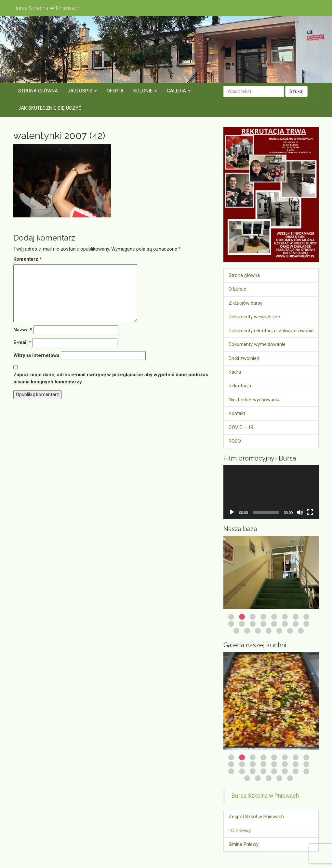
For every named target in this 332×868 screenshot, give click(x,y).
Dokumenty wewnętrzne (254, 317)
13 (274, 624)
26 (258, 778)
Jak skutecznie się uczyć (50, 108)
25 (247, 778)
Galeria (179, 91)
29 (290, 778)
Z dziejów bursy (246, 303)
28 (279, 778)
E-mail (22, 342)
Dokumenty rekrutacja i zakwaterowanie (271, 331)
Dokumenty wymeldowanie (257, 344)
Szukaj (296, 91)
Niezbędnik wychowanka (255, 400)
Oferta (115, 91)
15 (296, 624)
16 (306, 624)
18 (247, 631)
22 (290, 631)
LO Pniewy (240, 831)
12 (263, 624)
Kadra (235, 372)
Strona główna (38, 91)
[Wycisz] (300, 512)
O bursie (237, 289)
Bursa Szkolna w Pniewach (265, 796)
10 (242, 624)
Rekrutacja (240, 386)
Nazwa (23, 330)
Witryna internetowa (36, 355)
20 (269, 631)
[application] (271, 492)
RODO (235, 441)
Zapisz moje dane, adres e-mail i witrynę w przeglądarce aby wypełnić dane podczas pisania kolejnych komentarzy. (111, 378)
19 (258, 631)
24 (306, 771)
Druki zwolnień (244, 358)
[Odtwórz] (232, 512)
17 (236, 631)
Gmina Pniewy (244, 844)
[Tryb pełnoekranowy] (310, 512)
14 (285, 624)
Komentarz (28, 259)
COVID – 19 (241, 427)
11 (253, 624)
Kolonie (145, 91)
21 (279, 631)
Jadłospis (82, 91)
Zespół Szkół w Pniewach (256, 817)
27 (269, 778)
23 (301, 631)
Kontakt (237, 413)
